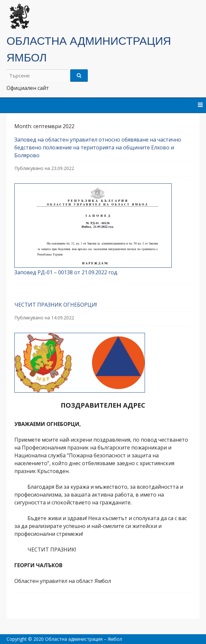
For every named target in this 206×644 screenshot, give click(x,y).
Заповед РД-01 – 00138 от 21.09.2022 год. (66, 272)
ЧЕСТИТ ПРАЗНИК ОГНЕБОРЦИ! (56, 305)
